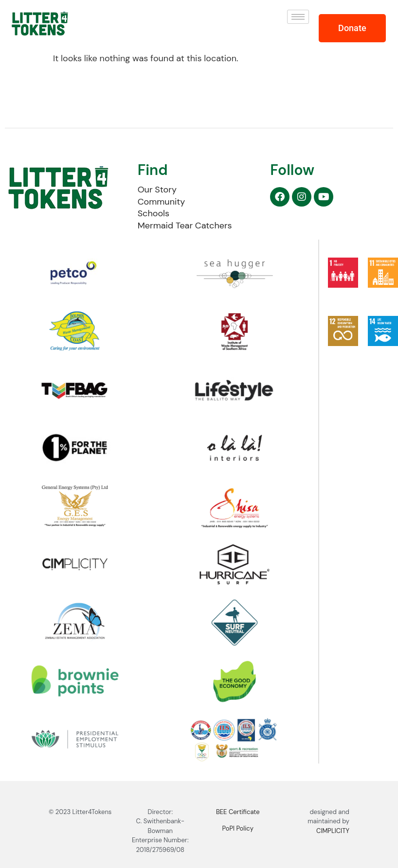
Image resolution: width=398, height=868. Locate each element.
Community (162, 202)
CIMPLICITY (333, 831)
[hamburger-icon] (298, 17)
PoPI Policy (238, 828)
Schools (154, 213)
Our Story (157, 190)
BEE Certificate (238, 812)
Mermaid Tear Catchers (185, 226)
